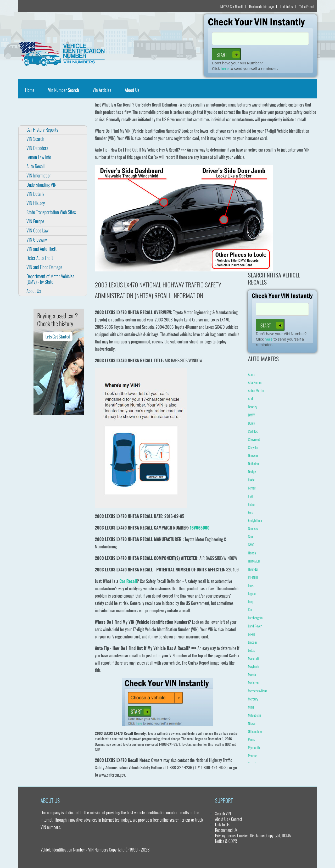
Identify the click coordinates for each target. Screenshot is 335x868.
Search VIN (223, 814)
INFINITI (253, 577)
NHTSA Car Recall (231, 6)
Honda (252, 553)
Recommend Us (226, 830)
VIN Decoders (37, 148)
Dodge (252, 472)
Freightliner (255, 520)
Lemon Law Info (39, 157)
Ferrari (252, 488)
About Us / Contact (229, 819)
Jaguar (252, 593)
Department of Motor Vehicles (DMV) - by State (50, 279)
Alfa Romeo (255, 382)
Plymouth (254, 747)
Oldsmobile (255, 731)
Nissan (252, 723)
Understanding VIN (41, 185)
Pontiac (252, 756)
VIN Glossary (37, 240)
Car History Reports (42, 130)
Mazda (252, 674)
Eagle (251, 480)
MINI (251, 707)
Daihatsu (253, 463)
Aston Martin (256, 390)
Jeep (251, 601)
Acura (251, 374)
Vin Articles (102, 90)
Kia (250, 610)
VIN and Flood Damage (44, 267)
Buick (251, 423)
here (225, 68)
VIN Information (39, 175)
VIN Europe (35, 221)
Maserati (253, 658)
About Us (132, 90)
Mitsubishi (254, 715)
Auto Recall (35, 166)
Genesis (253, 528)
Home (31, 90)
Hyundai (253, 569)
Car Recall (128, 581)
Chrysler (253, 447)
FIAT (250, 496)
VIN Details (35, 194)
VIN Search (35, 139)
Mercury (253, 699)
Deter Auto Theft (40, 258)
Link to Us (286, 6)
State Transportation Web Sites (51, 212)
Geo (250, 536)
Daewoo (253, 455)
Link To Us (222, 825)
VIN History (36, 203)
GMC (251, 545)
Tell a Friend (307, 6)
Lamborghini (256, 618)
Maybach (253, 666)
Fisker (252, 504)
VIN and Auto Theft (41, 249)
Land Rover (255, 626)
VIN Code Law (37, 230)
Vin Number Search (63, 90)
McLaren (253, 683)
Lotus (251, 650)
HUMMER (254, 561)
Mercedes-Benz (257, 691)
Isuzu (251, 585)
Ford (251, 512)
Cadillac (253, 431)
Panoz (252, 739)
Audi (251, 399)
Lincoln (252, 642)
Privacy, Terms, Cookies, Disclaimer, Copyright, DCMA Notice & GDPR (253, 838)
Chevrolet (254, 439)
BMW (251, 415)
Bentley (253, 407)
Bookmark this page (261, 6)
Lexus (251, 634)
